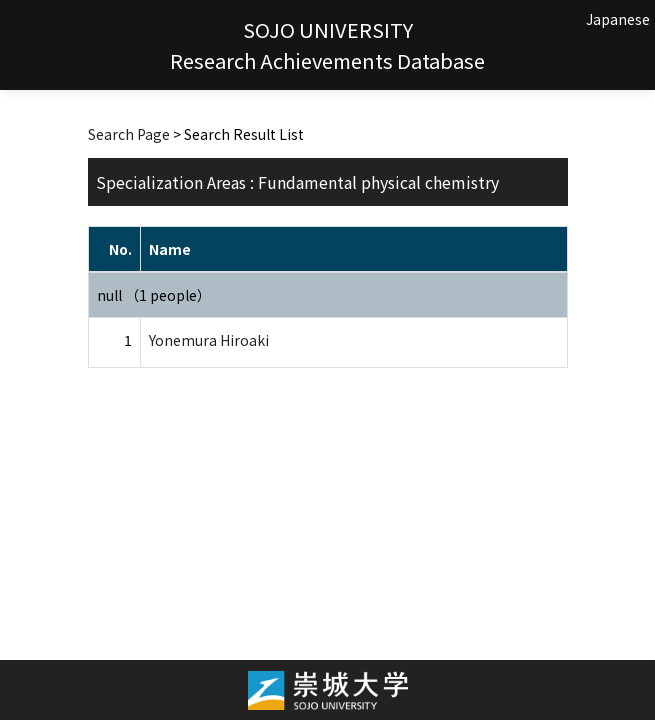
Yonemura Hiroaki (209, 340)
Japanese (618, 19)
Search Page (129, 134)
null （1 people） (154, 295)
